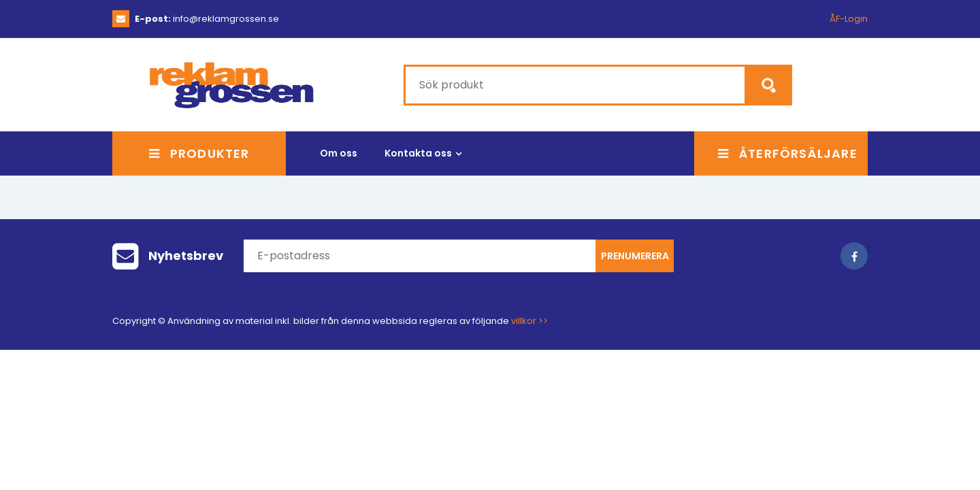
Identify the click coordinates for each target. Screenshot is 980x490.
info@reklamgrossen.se (207, 19)
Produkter (199, 153)
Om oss (339, 153)
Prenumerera (635, 256)
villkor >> (529, 321)
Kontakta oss (418, 153)
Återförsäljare (788, 153)
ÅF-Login (849, 19)
